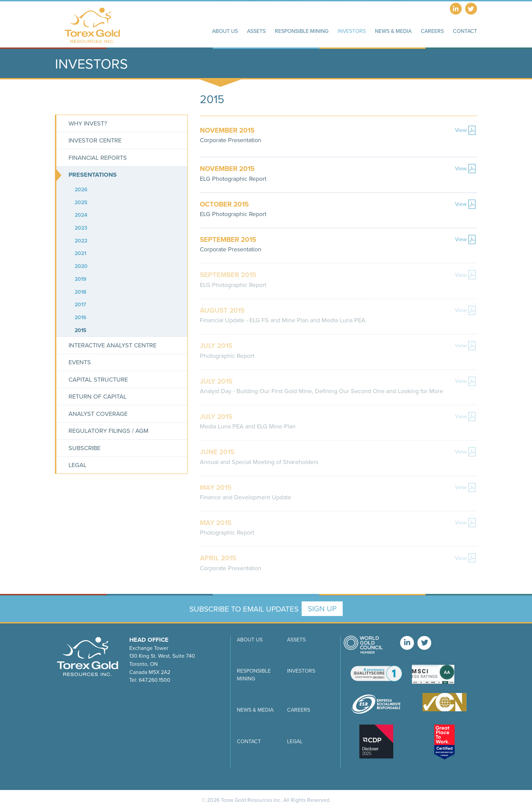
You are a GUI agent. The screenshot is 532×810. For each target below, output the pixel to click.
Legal (78, 465)
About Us (250, 639)
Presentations (93, 175)
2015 (81, 330)
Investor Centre (95, 140)
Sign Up (322, 608)
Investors (301, 671)
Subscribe (84, 448)
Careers (432, 31)
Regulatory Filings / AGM (109, 431)
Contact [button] (465, 31)
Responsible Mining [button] (302, 31)
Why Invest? (88, 123)
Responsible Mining (254, 675)
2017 (80, 304)
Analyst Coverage (98, 414)
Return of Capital (98, 396)
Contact (249, 741)
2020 (81, 266)
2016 (81, 317)
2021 (80, 253)
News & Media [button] (393, 31)
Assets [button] (256, 31)
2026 (81, 189)
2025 (81, 202)
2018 (81, 292)
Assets (296, 639)
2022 (81, 241)
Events (80, 362)
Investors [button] (352, 31)
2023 (81, 228)
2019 (81, 279)
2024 (81, 215)
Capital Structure (98, 379)
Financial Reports (98, 158)
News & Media (255, 710)
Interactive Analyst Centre (112, 345)
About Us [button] (225, 31)
